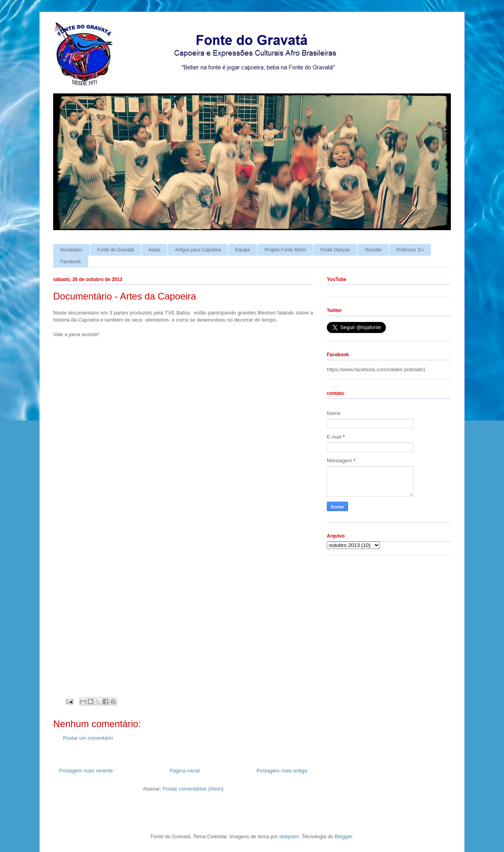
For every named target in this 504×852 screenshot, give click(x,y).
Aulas (154, 250)
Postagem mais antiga (282, 771)
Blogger (343, 836)
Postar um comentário (88, 738)
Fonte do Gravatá (116, 250)
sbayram (289, 836)
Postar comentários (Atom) (193, 789)
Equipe (243, 250)
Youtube (373, 250)
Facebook (71, 262)
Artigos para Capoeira (198, 250)
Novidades (71, 250)
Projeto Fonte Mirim (285, 250)
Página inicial (185, 771)
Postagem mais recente (86, 771)
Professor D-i (410, 250)
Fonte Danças (335, 250)
